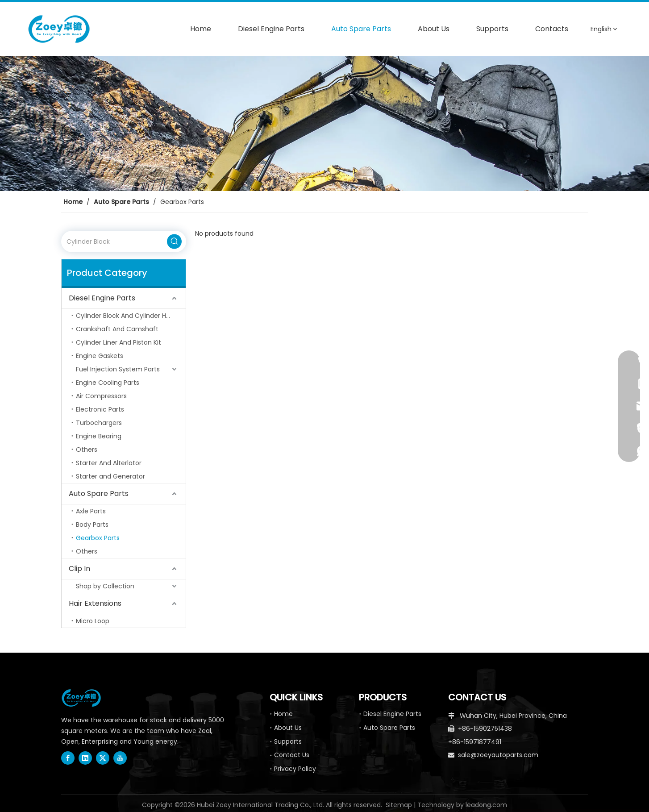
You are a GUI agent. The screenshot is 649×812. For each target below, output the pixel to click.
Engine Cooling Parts (108, 383)
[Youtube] (120, 758)
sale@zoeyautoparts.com (498, 755)
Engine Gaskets (100, 356)
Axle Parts (91, 511)
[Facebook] (68, 758)
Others (87, 450)
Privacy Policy (295, 769)
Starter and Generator (110, 476)
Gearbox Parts (98, 538)
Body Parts (92, 525)
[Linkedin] (85, 758)
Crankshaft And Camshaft (117, 329)
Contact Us (292, 755)
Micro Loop (93, 621)
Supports (288, 741)
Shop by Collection (105, 586)
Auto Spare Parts (99, 493)
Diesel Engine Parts (102, 298)
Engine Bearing (99, 436)
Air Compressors (101, 396)
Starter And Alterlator (109, 463)
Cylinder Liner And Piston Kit (119, 342)
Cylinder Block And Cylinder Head (127, 316)
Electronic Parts (100, 409)
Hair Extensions (95, 603)
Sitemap (399, 805)
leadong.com (486, 805)
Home (283, 714)
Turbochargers (99, 423)
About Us (288, 728)
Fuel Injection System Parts (118, 369)
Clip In (79, 568)
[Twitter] (103, 758)
